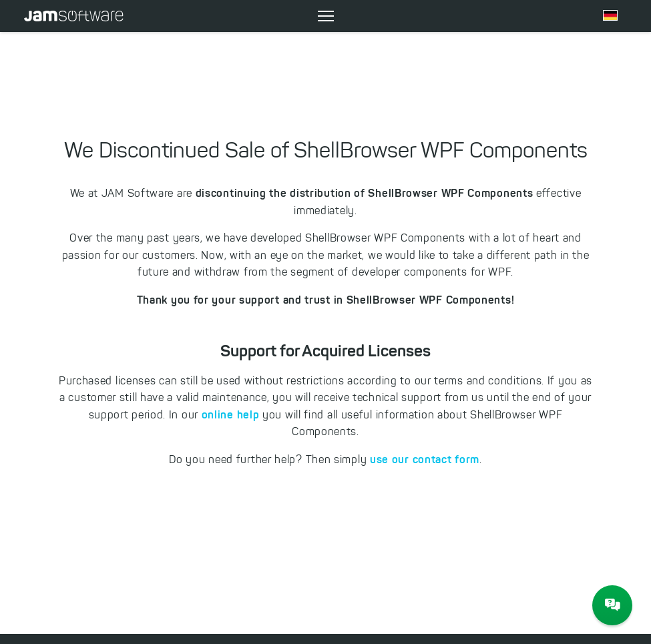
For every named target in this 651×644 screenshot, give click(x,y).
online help (231, 414)
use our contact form (425, 459)
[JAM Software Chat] (612, 605)
